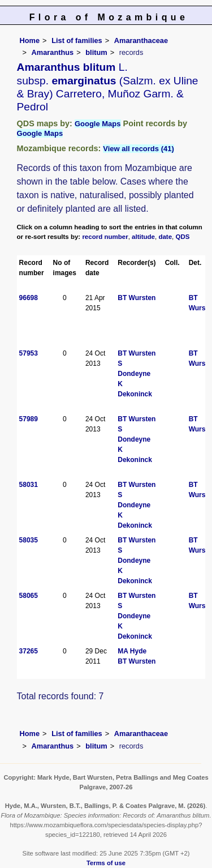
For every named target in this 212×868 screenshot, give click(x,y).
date (165, 237)
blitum (96, 52)
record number (105, 237)
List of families (77, 40)
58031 (29, 485)
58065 (29, 596)
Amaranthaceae (141, 40)
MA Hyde (132, 651)
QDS (183, 237)
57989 (29, 419)
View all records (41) (139, 149)
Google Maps (98, 124)
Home (30, 40)
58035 (29, 540)
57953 (29, 353)
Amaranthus (53, 52)
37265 (29, 651)
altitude (143, 237)
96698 (29, 298)
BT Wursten (137, 298)
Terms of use (106, 863)
